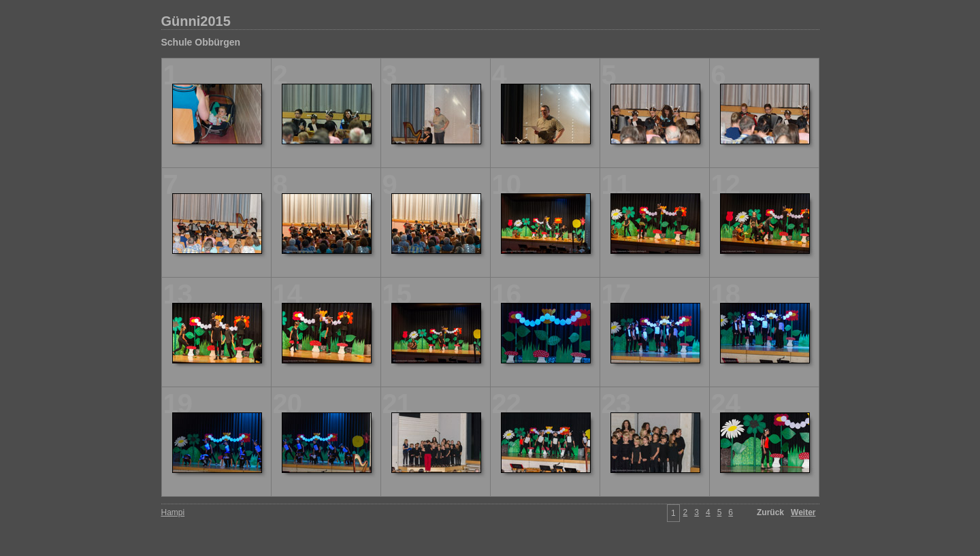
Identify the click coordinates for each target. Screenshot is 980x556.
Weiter (803, 512)
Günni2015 (196, 21)
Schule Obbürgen (201, 42)
